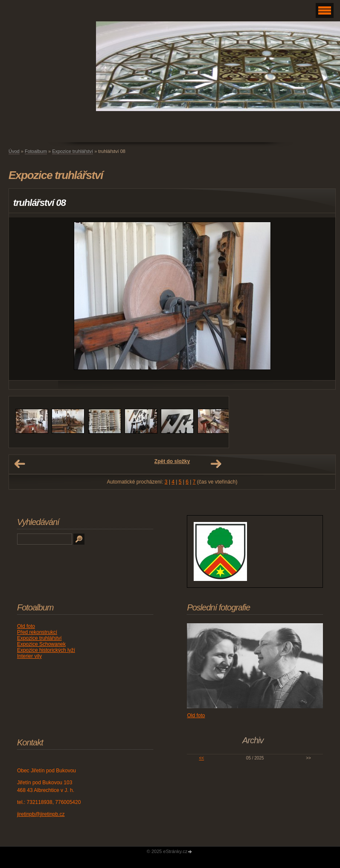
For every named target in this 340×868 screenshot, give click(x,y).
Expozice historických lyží (46, 650)
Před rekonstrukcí (37, 632)
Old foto (26, 626)
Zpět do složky (172, 461)
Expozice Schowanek (41, 644)
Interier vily (29, 656)
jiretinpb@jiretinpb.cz (41, 814)
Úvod (14, 151)
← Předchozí (20, 464)
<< (201, 758)
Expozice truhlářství (73, 151)
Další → (216, 464)
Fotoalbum (36, 151)
